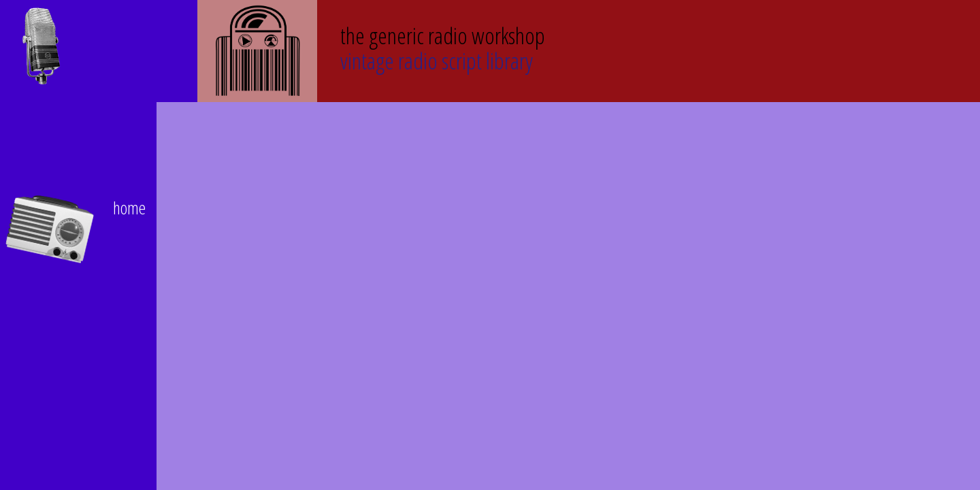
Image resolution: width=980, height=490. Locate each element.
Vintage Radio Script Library (443, 47)
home (129, 208)
